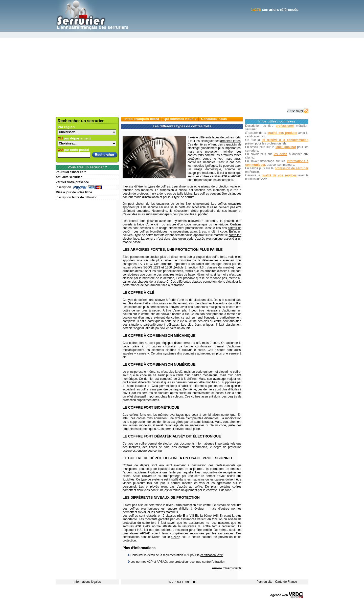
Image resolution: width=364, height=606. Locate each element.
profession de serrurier (292, 168)
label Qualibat (286, 147)
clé (156, 224)
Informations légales (87, 582)
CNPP (175, 537)
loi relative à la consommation (285, 140)
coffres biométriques (154, 232)
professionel (285, 126)
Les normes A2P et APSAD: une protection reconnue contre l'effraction (178, 562)
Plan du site (265, 582)
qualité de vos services (279, 175)
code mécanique (196, 224)
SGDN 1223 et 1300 (158, 267)
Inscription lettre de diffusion (76, 197)
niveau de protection (215, 186)
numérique (221, 224)
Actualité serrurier (69, 177)
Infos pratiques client (142, 119)
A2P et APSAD (231, 176)
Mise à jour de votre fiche (74, 192)
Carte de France (286, 582)
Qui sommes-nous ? (180, 119)
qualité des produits (282, 133)
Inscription (63, 187)
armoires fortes (231, 141)
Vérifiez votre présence (72, 182)
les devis (280, 154)
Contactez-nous (214, 119)
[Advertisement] (182, 70)
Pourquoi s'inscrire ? (71, 172)
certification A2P (212, 555)
